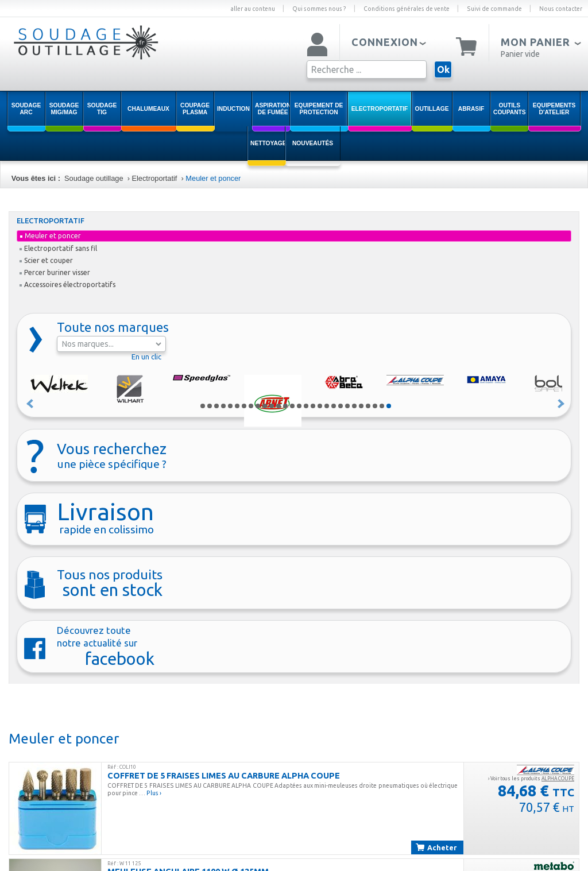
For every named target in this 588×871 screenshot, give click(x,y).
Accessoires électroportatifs (67, 284)
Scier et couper (46, 260)
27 (382, 406)
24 (361, 406)
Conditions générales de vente (407, 9)
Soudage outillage (94, 178)
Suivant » (562, 404)
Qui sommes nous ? (319, 9)
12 (278, 406)
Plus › (154, 793)
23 (354, 406)
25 (368, 406)
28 (389, 406)
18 (320, 406)
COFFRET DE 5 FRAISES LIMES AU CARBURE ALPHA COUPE (224, 775)
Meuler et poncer (214, 178)
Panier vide (520, 54)
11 (272, 406)
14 (292, 406)
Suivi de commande (494, 9)
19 (327, 406)
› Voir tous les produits (531, 779)
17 (313, 406)
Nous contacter (561, 9)
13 (285, 406)
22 (347, 406)
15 (299, 406)
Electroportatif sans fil (58, 248)
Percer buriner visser (55, 272)
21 (341, 406)
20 (334, 406)
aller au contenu (253, 9)
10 (265, 406)
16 (306, 406)
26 (375, 406)
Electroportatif (154, 178)
